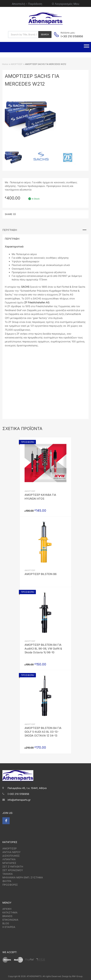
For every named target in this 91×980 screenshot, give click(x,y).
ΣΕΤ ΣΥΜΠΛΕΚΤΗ (13, 867)
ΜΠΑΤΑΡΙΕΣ (9, 863)
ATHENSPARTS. (34, 976)
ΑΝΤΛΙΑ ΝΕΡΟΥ (12, 852)
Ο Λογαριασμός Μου (66, 4)
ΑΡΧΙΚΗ (7, 909)
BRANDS (7, 916)
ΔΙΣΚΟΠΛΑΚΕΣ (11, 856)
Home (5, 64)
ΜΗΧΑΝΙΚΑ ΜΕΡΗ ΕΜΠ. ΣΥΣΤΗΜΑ (23, 877)
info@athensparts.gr (19, 800)
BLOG (6, 923)
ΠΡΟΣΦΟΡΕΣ (10, 885)
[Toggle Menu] (87, 47)
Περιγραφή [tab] (10, 230)
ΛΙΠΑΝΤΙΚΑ (9, 859)
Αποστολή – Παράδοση (27, 4)
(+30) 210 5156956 (69, 36)
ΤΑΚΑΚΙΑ (8, 874)
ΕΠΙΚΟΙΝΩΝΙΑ (10, 920)
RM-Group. (78, 976)
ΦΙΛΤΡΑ (7, 881)
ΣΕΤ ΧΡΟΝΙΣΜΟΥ (13, 870)
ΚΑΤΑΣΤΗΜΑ (10, 912)
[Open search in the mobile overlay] (30, 35)
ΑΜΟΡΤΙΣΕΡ (16, 64)
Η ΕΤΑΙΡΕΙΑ (9, 927)
